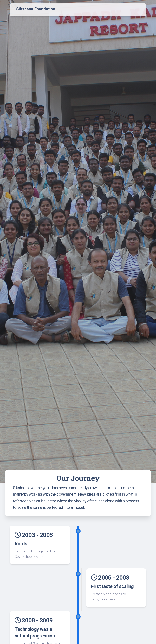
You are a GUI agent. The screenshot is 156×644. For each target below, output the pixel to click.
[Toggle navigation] (138, 10)
